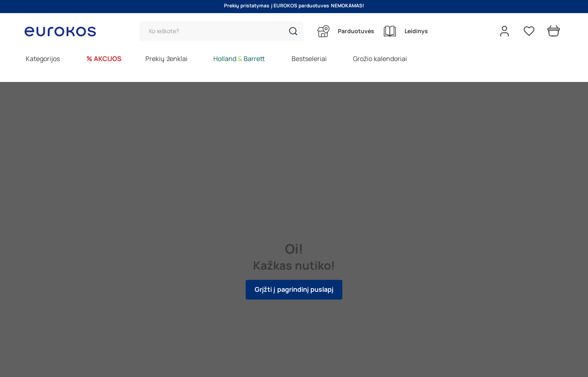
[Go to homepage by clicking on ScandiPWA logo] (63, 31)
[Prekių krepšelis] (554, 31)
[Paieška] (221, 31)
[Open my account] (504, 31)
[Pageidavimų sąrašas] (529, 31)
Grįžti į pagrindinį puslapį (294, 290)
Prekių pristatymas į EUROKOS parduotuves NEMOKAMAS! (294, 6)
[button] (293, 31)
